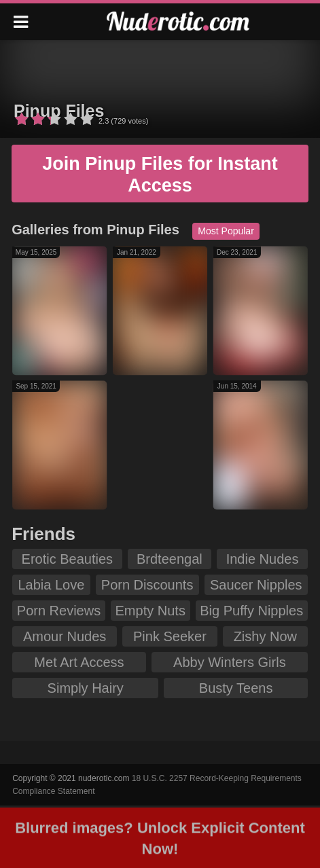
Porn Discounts (147, 585)
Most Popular (226, 231)
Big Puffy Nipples (251, 611)
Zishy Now (265, 636)
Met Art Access (79, 662)
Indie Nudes (263, 559)
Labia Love (51, 585)
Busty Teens (236, 688)
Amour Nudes (65, 636)
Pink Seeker (170, 636)
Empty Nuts (150, 611)
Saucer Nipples (256, 585)
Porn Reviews (59, 611)
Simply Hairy (86, 688)
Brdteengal (170, 559)
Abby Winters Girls (230, 662)
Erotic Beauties (68, 559)
